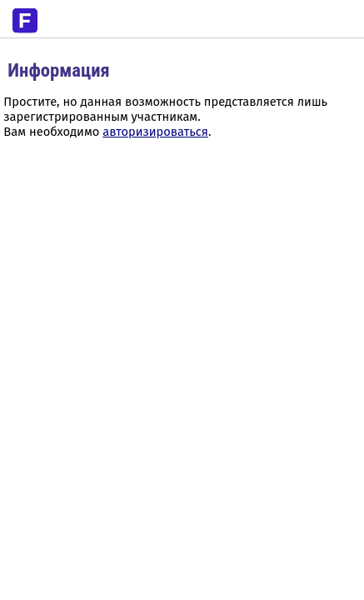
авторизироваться (155, 132)
